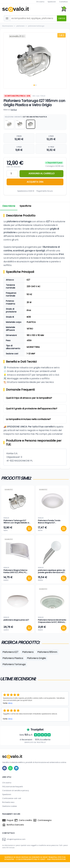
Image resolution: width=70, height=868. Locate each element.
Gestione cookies (10, 806)
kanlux (14, 110)
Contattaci (63, 2)
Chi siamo (40, 2)
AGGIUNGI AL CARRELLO (42, 173)
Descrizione (9, 206)
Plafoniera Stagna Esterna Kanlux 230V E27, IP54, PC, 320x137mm (15, 573)
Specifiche (25, 206)
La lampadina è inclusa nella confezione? (28, 419)
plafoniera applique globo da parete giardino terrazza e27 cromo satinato (52, 573)
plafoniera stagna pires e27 (16, 620)
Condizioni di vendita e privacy (16, 790)
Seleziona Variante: (26, 117)
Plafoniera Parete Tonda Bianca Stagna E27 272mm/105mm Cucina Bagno (52, 523)
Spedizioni (52, 2)
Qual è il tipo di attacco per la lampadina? (29, 398)
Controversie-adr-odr (12, 798)
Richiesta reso (8, 802)
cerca (62, 18)
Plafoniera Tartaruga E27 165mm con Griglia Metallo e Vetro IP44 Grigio (16, 523)
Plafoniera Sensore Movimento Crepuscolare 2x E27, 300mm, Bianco (52, 622)
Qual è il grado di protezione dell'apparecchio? (32, 409)
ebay (10, 703)
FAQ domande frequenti (13, 787)
